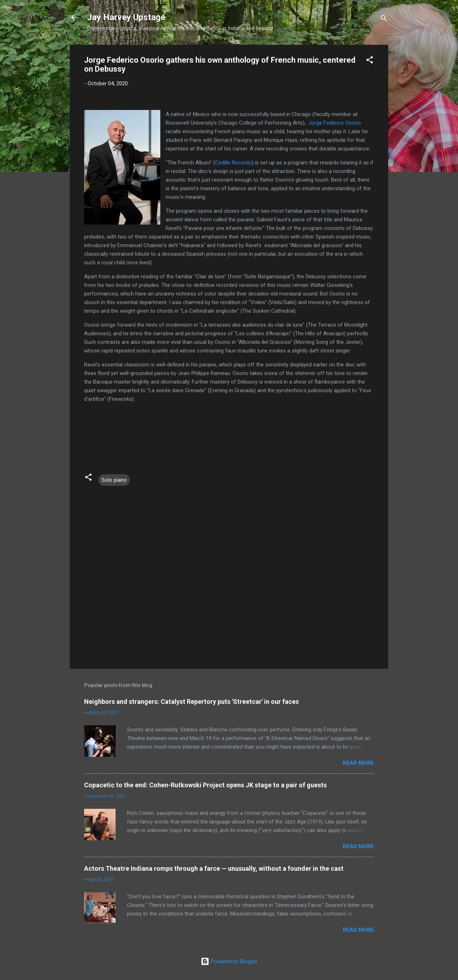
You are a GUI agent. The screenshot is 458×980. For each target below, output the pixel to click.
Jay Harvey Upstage (126, 17)
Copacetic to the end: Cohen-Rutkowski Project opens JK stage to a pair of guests (205, 785)
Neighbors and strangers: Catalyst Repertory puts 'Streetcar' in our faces (191, 702)
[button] (370, 61)
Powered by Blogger (229, 961)
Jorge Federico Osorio (335, 123)
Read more (358, 763)
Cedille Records (233, 163)
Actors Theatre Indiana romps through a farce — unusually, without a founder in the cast (214, 868)
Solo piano (114, 480)
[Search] (384, 20)
